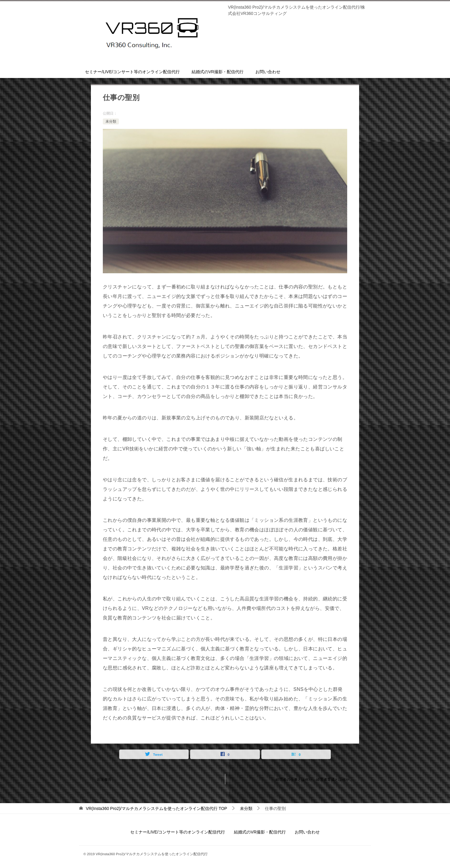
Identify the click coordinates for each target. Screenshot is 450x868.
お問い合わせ (268, 72)
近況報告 (104, 780)
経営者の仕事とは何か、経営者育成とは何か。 (314, 780)
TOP (156, 808)
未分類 (111, 121)
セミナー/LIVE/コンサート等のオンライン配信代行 (132, 72)
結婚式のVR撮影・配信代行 (217, 72)
